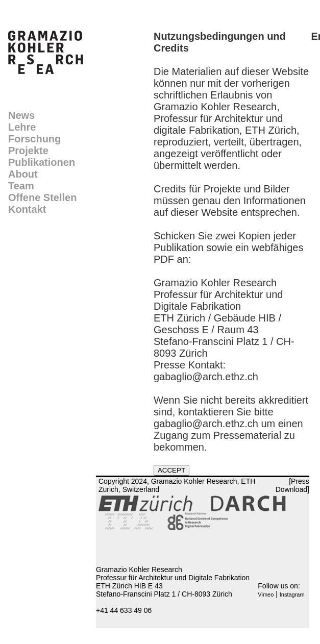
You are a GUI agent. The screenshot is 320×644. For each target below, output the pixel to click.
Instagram (292, 595)
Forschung (34, 139)
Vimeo (266, 595)
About (23, 174)
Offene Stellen (42, 197)
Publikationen (42, 162)
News (21, 115)
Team (21, 186)
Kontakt (27, 209)
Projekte (28, 151)
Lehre (22, 127)
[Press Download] (292, 485)
